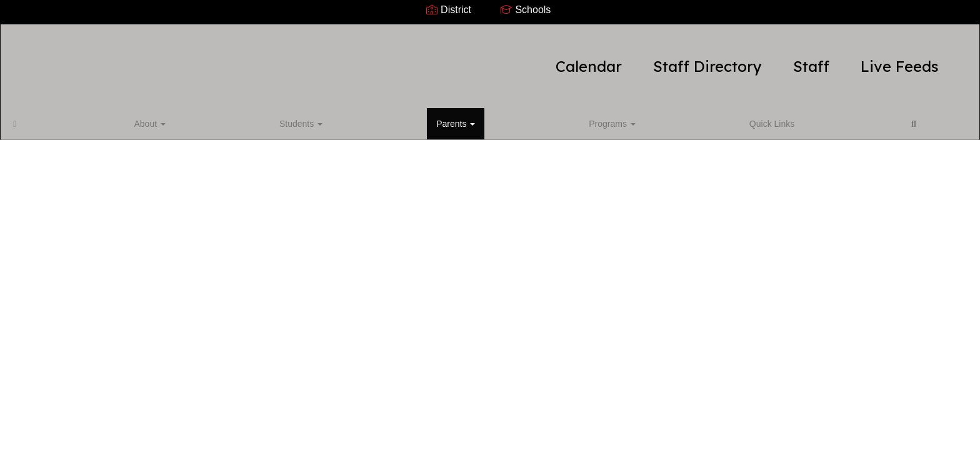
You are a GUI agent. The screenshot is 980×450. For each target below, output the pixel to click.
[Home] (34, 115)
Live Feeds (705, 60)
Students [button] (130, 115)
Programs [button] (252, 115)
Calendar (394, 60)
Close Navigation (421, 120)
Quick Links (316, 115)
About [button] (74, 115)
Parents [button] (190, 115)
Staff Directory (513, 60)
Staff (617, 60)
